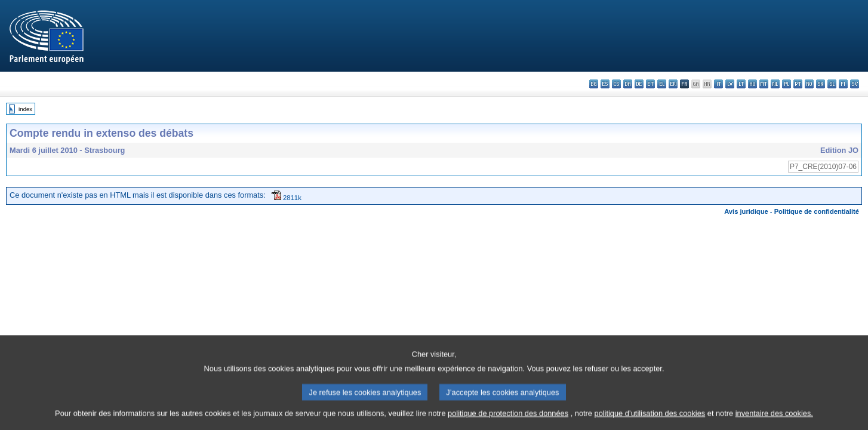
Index (25, 109)
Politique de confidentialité (817, 211)
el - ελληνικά (662, 84)
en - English (673, 84)
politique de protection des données (508, 423)
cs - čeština (616, 84)
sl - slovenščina (832, 84)
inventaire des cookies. (774, 423)
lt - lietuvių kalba (741, 84)
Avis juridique (746, 211)
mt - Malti (764, 84)
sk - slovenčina (821, 84)
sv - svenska (855, 84)
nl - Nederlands (775, 84)
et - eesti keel (650, 84)
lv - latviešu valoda (730, 84)
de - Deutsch (639, 84)
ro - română (809, 84)
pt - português (798, 84)
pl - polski (787, 84)
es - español (605, 84)
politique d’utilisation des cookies (650, 423)
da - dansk (628, 84)
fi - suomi (843, 84)
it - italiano (718, 84)
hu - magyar (752, 84)
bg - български (594, 84)
